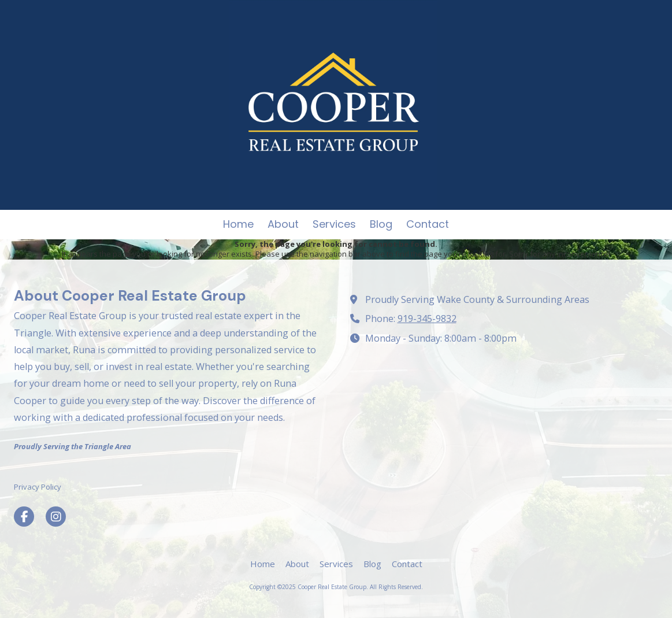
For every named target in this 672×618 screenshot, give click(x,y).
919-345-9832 (427, 319)
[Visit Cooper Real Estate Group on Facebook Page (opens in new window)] (24, 517)
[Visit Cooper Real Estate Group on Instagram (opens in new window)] (56, 517)
